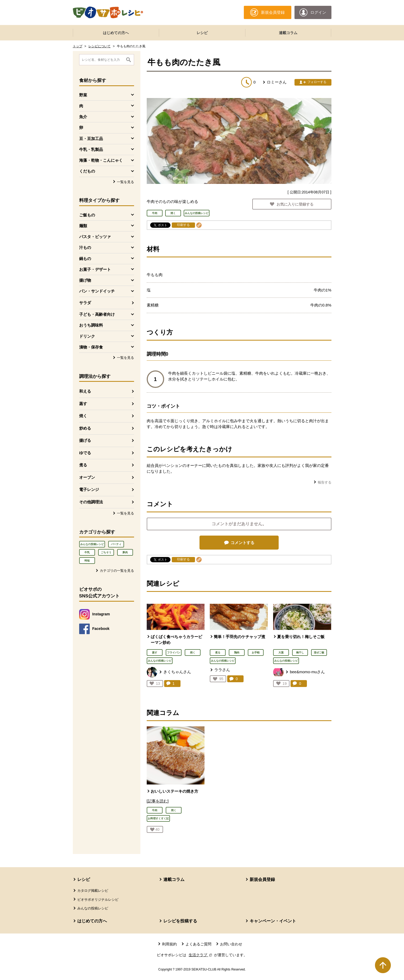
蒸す (83, 404)
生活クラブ (201, 955)
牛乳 (87, 552)
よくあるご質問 (198, 944)
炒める (85, 428)
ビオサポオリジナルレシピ (98, 900)
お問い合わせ (231, 944)
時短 (87, 561)
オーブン (87, 477)
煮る (83, 465)
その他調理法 (91, 502)
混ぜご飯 (319, 652)
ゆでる (85, 453)
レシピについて (99, 46)
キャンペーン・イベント (273, 921)
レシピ (202, 33)
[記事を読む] (158, 801)
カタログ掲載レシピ (93, 891)
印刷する (183, 225)
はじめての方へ (116, 33)
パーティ (116, 544)
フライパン (174, 652)
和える (85, 391)
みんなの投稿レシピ (92, 544)
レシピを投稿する (180, 921)
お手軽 (256, 652)
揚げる (85, 440)
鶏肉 (237, 652)
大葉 (281, 652)
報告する (325, 482)
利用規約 (169, 944)
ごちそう (106, 552)
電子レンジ (89, 489)
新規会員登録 (262, 879)
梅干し (300, 652)
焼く (83, 416)
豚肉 (125, 552)
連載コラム (288, 33)
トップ (78, 46)
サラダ (85, 303)
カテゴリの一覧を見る (117, 571)
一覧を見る (125, 182)
